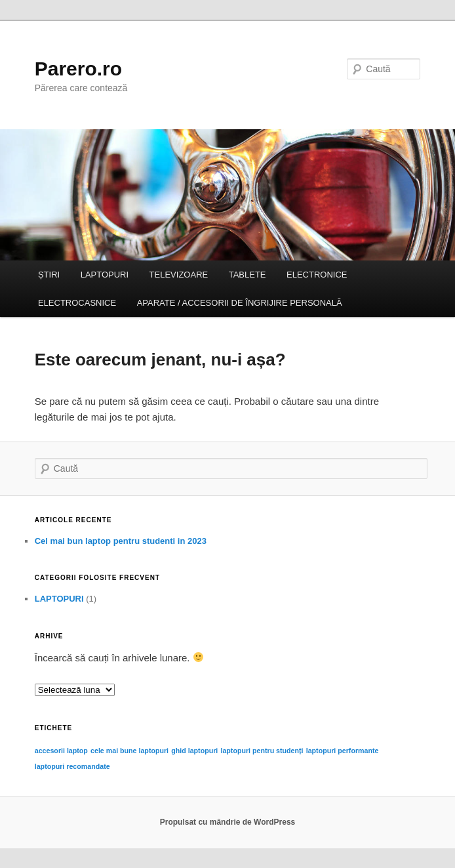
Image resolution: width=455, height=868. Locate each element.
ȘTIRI (49, 275)
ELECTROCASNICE (77, 303)
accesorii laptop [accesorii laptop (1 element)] (61, 751)
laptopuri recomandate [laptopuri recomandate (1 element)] (72, 766)
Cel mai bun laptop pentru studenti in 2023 (121, 541)
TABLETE (247, 275)
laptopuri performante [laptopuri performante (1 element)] (343, 751)
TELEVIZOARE (179, 275)
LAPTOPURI (105, 275)
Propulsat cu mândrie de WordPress (228, 822)
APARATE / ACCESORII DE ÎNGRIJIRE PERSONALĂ (240, 303)
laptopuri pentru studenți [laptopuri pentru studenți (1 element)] (262, 751)
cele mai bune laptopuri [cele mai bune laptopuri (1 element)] (129, 751)
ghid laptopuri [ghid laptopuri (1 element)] (194, 751)
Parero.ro (78, 69)
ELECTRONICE (317, 275)
